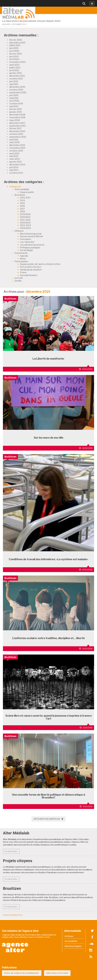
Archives (69, 936)
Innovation (26, 239)
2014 (22, 200)
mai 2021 (14, 84)
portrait (19, 278)
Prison (23, 273)
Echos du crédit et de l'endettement (22, 973)
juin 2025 (14, 48)
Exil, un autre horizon (31, 267)
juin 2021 (14, 81)
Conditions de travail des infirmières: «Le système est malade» (48, 559)
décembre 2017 (17, 123)
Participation (21, 261)
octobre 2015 (16, 151)
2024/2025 (25, 228)
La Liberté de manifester (48, 359)
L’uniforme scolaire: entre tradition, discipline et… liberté (49, 638)
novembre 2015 (17, 148)
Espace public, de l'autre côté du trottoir (40, 264)
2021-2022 (25, 220)
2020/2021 (25, 217)
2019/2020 (25, 214)
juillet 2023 (15, 68)
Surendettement (29, 275)
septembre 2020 (18, 93)
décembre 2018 (17, 115)
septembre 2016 (18, 137)
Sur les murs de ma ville (49, 438)
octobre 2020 (16, 90)
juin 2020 (14, 95)
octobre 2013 (16, 173)
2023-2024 (25, 225)
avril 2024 (14, 59)
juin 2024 (14, 57)
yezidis (18, 281)
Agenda (24, 256)
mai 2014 (14, 170)
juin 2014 (14, 167)
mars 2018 (15, 120)
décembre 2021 (17, 76)
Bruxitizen (20, 195)
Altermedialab (22, 189)
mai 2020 (14, 98)
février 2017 (16, 128)
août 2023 (14, 65)
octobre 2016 (16, 134)
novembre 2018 (17, 117)
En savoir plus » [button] (12, 851)
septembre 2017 (18, 126)
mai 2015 (14, 156)
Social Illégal (26, 250)
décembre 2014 (17, 165)
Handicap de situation (31, 270)
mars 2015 (15, 159)
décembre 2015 (17, 145)
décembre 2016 (17, 131)
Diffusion (19, 231)
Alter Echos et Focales (57, 973)
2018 (22, 211)
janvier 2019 (16, 112)
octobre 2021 (16, 79)
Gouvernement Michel (31, 236)
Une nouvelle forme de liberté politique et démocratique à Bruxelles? (48, 796)
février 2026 (16, 40)
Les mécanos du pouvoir (32, 245)
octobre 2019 (16, 104)
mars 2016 (15, 142)
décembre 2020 (17, 87)
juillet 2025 (15, 45)
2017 (22, 209)
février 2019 (16, 109)
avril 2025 (14, 51)
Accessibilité (71, 941)
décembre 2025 (17, 43)
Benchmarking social (31, 234)
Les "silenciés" (27, 242)
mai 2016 (14, 140)
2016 (22, 206)
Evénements (21, 253)
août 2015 (14, 154)
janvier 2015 (16, 162)
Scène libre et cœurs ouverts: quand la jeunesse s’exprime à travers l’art (49, 717)
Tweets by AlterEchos (13, 915)
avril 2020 (14, 101)
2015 (22, 203)
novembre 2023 (17, 62)
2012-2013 (25, 198)
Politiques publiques (30, 248)
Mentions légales (73, 946)
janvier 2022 (16, 73)
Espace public (27, 192)
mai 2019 (14, 106)
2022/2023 (25, 223)
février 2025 (16, 54)
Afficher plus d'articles (49, 819)
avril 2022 (14, 70)
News (23, 259)
